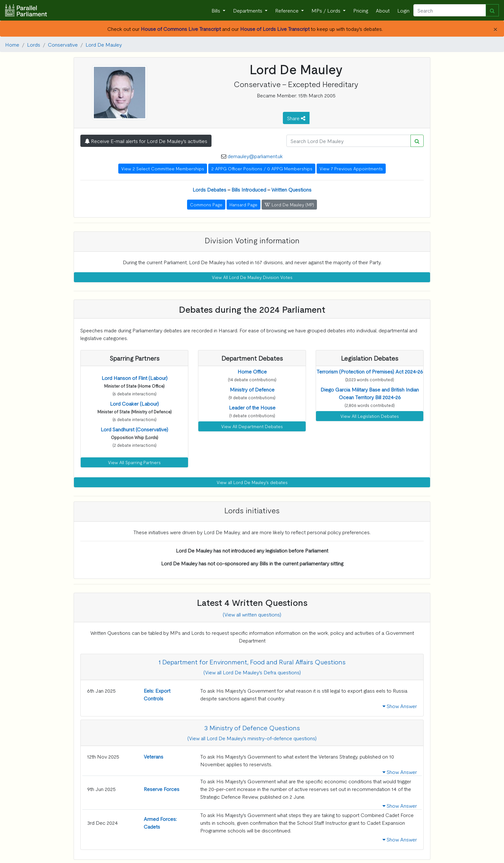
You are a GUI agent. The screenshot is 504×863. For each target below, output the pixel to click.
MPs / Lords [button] (327, 10)
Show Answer (400, 706)
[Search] (450, 10)
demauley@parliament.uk (255, 156)
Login (403, 10)
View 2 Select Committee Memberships (163, 168)
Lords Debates (209, 189)
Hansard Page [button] (243, 204)
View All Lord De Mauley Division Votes (252, 277)
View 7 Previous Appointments (351, 168)
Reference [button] (288, 10)
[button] (135, 378)
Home (12, 44)
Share (296, 118)
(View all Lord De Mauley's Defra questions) (252, 672)
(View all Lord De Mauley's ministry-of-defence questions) (252, 738)
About (383, 10)
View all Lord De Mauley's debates (252, 482)
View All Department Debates (252, 426)
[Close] (495, 29)
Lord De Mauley (104, 44)
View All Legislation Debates (370, 416)
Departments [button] (248, 10)
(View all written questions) (252, 614)
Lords (34, 44)
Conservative (63, 44)
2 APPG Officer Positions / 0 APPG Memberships (262, 168)
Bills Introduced (249, 189)
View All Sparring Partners (134, 462)
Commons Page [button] (206, 204)
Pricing (361, 10)
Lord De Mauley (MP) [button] (289, 204)
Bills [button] (216, 10)
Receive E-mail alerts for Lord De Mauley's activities (146, 141)
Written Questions (291, 189)
